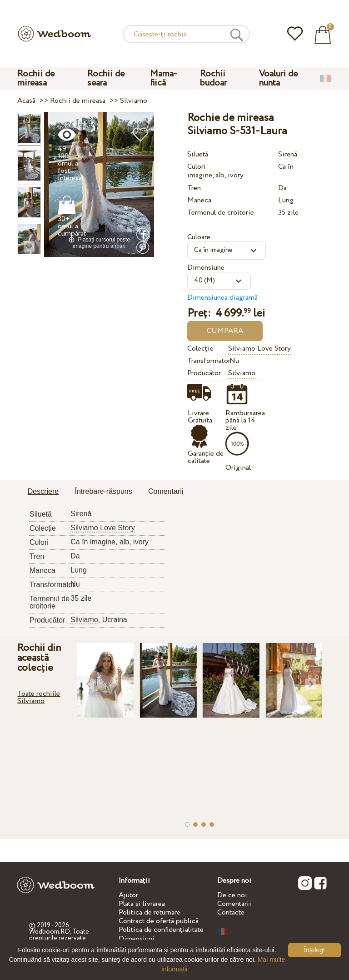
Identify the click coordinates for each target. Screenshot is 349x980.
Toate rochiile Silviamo (39, 697)
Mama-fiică (164, 78)
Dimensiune (206, 268)
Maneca (199, 200)
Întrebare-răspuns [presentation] (103, 491)
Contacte (231, 912)
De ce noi (232, 895)
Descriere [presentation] (43, 491)
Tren (194, 188)
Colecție (200, 349)
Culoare (199, 237)
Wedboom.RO (50, 932)
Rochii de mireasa (36, 78)
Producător (204, 373)
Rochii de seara (106, 78)
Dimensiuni (137, 939)
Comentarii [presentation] (166, 491)
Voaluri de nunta (278, 78)
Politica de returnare (150, 912)
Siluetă (198, 154)
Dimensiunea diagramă (222, 298)
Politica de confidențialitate (161, 930)
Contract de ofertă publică (159, 921)
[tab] (43, 492)
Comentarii (234, 904)
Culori (197, 167)
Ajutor (128, 895)
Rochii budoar (213, 78)
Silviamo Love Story (259, 349)
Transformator (206, 361)
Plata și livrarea (142, 904)
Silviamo (242, 373)
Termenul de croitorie (221, 213)
